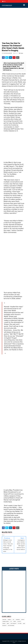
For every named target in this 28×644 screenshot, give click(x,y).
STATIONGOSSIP (7, 5)
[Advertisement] (14, 25)
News (22, 53)
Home (14, 643)
